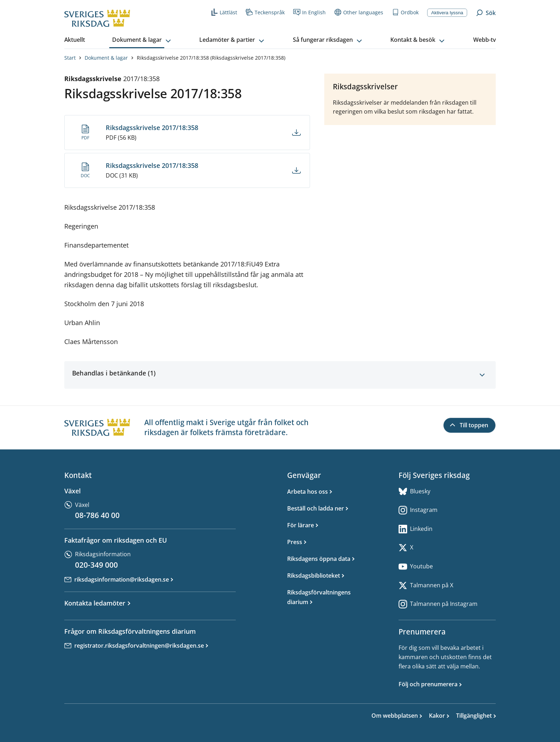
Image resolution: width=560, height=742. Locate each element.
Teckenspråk (265, 12)
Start (70, 58)
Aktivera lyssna (447, 13)
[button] (142, 40)
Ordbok (405, 12)
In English (309, 12)
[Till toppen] (469, 425)
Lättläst (224, 12)
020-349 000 (96, 565)
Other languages (359, 12)
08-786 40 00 (97, 515)
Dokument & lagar (106, 58)
